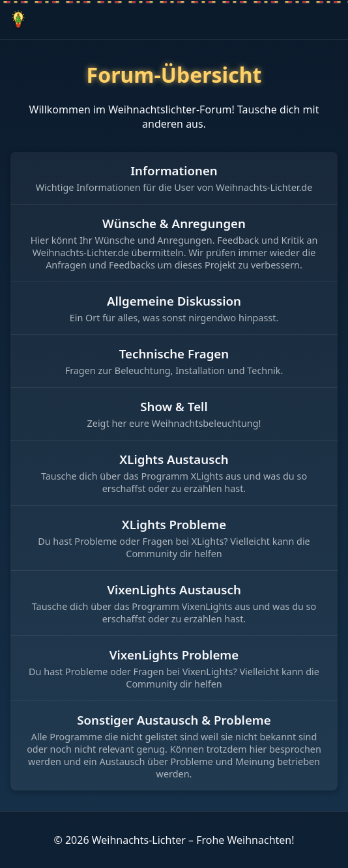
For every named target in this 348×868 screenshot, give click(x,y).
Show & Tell (174, 406)
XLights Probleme (174, 524)
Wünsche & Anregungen (174, 223)
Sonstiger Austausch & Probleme (174, 720)
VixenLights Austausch (174, 589)
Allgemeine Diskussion (174, 301)
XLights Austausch (174, 459)
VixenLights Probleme (174, 655)
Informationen (174, 170)
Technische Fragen (174, 354)
